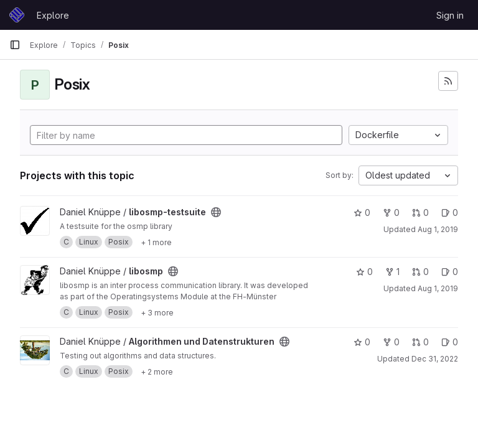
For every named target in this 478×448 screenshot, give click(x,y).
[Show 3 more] (157, 312)
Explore (53, 15)
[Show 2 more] (157, 371)
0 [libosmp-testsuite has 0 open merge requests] (420, 212)
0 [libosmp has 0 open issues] (450, 272)
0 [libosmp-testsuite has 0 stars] (362, 212)
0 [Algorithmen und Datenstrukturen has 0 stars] (362, 342)
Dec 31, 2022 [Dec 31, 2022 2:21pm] (435, 359)
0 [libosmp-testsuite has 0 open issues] (450, 212)
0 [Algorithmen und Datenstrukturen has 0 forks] (391, 342)
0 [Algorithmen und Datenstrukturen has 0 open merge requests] (420, 342)
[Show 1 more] (156, 242)
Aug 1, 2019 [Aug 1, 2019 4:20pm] (438, 229)
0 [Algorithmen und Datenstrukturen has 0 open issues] (450, 342)
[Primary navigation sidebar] (15, 45)
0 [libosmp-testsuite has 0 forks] (391, 212)
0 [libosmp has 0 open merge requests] (420, 272)
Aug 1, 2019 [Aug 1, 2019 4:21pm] (438, 288)
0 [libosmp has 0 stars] (364, 272)
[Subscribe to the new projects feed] (448, 81)
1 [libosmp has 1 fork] (392, 272)
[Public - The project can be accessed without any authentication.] (216, 212)
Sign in (450, 15)
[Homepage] (17, 15)
